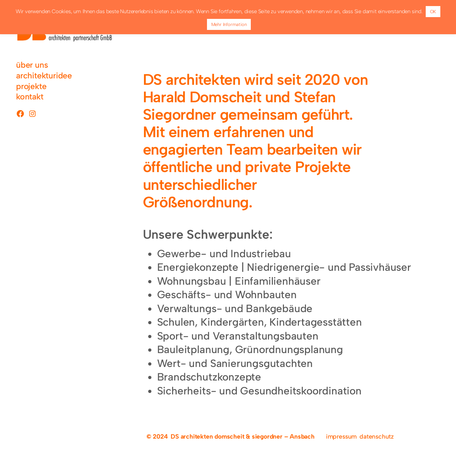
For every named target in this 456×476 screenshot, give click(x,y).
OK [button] (433, 12)
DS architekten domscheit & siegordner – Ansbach (243, 436)
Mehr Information (229, 24)
